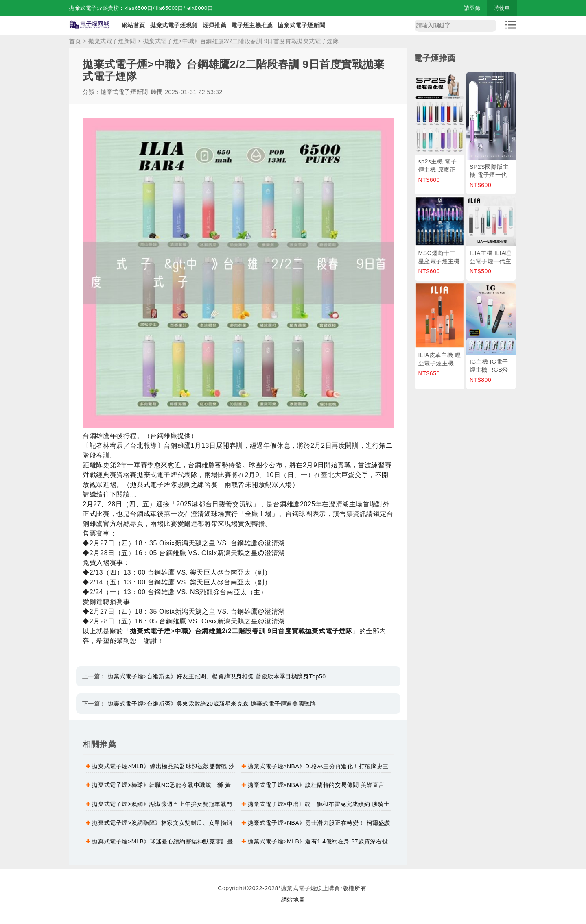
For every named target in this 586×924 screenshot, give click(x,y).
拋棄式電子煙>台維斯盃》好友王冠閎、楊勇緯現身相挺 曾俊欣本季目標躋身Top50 (217, 676)
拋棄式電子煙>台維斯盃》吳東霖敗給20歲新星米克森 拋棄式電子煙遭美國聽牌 (212, 704)
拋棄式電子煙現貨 (174, 25)
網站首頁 (133, 25)
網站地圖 (293, 900)
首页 (75, 41)
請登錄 (472, 8)
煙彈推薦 (214, 25)
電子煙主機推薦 (252, 25)
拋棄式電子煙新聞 (301, 25)
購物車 (502, 8)
